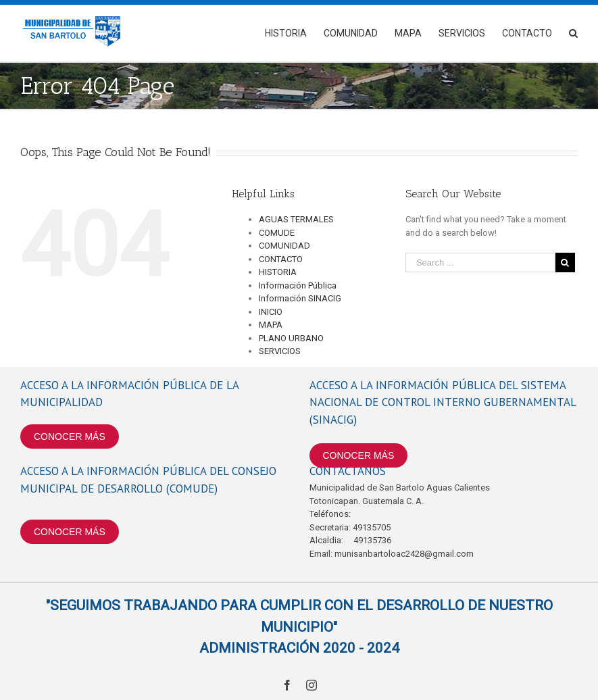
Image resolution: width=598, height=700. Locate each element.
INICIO (271, 312)
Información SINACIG (300, 298)
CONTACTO (281, 259)
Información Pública (298, 285)
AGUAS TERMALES (296, 219)
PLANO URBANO (291, 338)
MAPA (271, 325)
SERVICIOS (280, 351)
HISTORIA (278, 272)
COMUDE (277, 233)
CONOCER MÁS (70, 436)
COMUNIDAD (284, 246)
